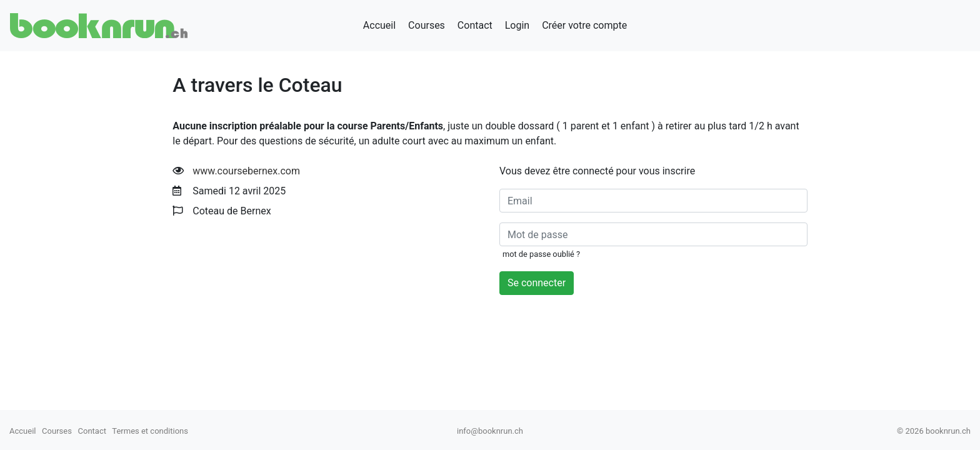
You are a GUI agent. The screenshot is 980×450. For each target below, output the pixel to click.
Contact (475, 25)
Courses (427, 25)
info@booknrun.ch (490, 431)
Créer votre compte (584, 25)
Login (517, 25)
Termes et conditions (150, 431)
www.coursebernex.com (246, 171)
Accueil (379, 25)
